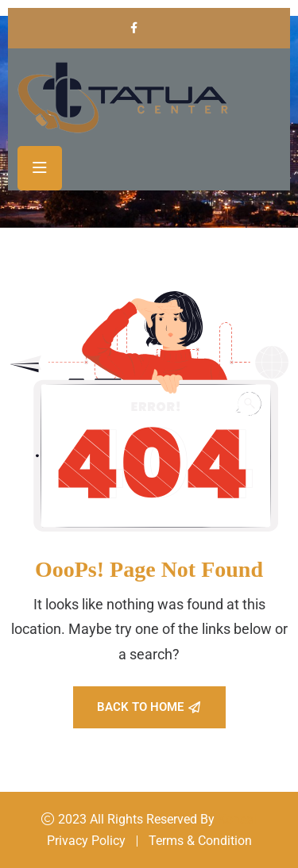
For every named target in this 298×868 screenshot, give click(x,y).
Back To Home (149, 707)
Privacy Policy (86, 841)
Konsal (237, 819)
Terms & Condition (200, 841)
